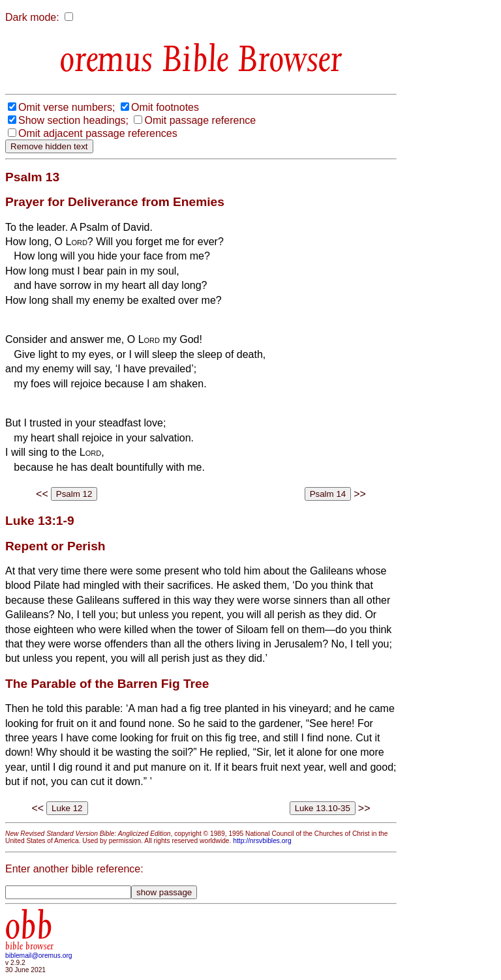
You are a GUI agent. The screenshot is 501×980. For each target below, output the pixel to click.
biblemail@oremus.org (39, 956)
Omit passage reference (200, 120)
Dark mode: (32, 17)
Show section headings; (73, 120)
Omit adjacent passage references (98, 133)
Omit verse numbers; (67, 107)
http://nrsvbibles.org (262, 841)
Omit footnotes (165, 107)
